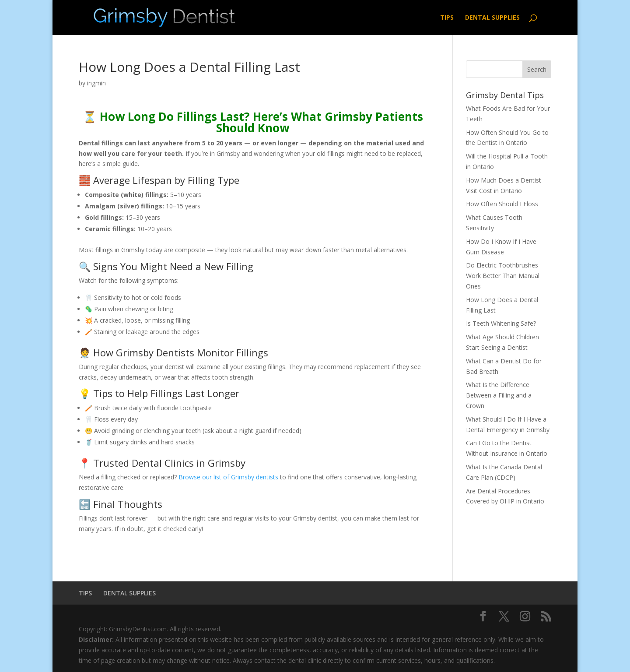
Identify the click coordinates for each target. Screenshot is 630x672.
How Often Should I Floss (502, 204)
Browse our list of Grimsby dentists (228, 477)
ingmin (96, 83)
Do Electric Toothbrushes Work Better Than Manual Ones (503, 276)
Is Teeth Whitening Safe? (501, 323)
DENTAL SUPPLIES (492, 18)
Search (537, 69)
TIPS (447, 18)
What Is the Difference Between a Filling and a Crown (499, 395)
